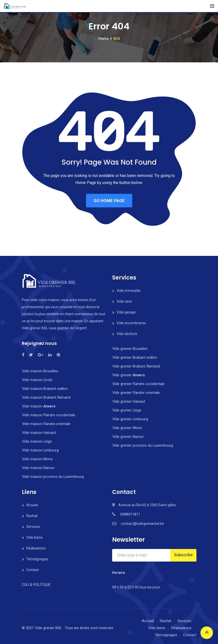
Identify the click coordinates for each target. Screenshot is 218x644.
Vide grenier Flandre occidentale (138, 383)
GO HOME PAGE (109, 201)
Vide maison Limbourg (40, 448)
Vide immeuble (129, 291)
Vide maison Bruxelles (40, 371)
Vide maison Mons (37, 456)
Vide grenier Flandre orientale (136, 391)
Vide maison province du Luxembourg (52, 474)
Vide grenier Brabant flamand (136, 366)
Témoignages (37, 556)
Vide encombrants (131, 323)
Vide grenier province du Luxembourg (142, 443)
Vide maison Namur (38, 465)
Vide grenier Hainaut (128, 400)
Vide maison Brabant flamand (46, 397)
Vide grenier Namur (128, 434)
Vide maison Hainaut (38, 431)
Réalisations (36, 545)
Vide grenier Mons (127, 426)
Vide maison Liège (37, 439)
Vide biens (34, 534)
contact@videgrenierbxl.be (142, 520)
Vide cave (124, 301)
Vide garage (126, 312)
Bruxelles (139, 349)
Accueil (32, 502)
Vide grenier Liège (127, 408)
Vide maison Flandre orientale (46, 422)
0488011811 (130, 511)
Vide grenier (122, 349)
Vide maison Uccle (37, 380)
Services (33, 523)
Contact (33, 567)
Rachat (32, 513)
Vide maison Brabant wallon (44, 388)
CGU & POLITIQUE (36, 581)
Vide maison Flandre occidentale (48, 414)
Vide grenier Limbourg (130, 417)
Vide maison (38, 405)
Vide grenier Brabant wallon (134, 357)
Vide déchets (127, 334)
